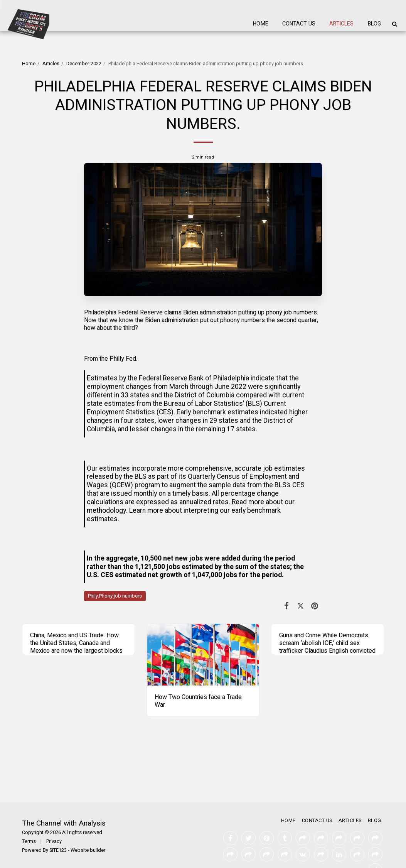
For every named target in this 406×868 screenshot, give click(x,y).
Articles (51, 64)
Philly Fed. (123, 359)
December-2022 (84, 64)
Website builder (88, 850)
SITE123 (58, 850)
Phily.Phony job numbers (115, 596)
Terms (29, 841)
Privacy (54, 841)
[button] (394, 24)
